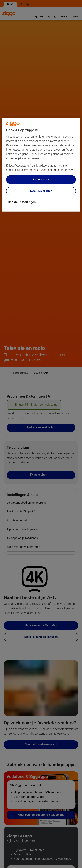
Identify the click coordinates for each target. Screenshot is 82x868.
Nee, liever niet (41, 191)
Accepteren (41, 179)
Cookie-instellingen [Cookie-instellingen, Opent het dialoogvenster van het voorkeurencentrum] (22, 202)
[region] (41, 165)
